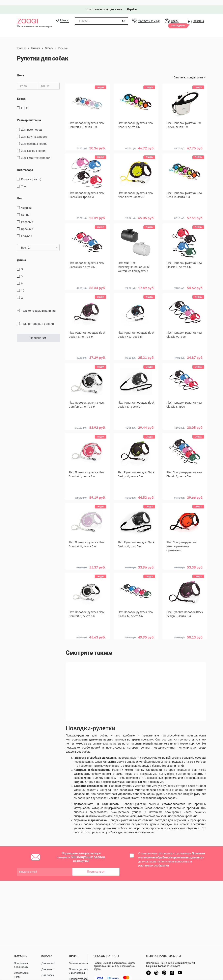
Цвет (20, 193)
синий (25, 210)
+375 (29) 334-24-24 (149, 16)
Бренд (21, 94)
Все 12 (39, 243)
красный (27, 224)
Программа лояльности (21, 965)
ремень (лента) (31, 174)
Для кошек (48, 963)
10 (23, 285)
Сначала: (180, 73)
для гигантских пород (36, 153)
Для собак (48, 975)
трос (24, 181)
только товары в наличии (38, 306)
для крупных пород (34, 132)
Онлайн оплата (78, 963)
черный (26, 203)
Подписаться (96, 864)
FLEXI (25, 103)
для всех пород (31, 125)
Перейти (132, 4)
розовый (27, 217)
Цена (20, 71)
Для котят (47, 969)
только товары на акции (37, 319)
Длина (21, 255)
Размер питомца (29, 115)
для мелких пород (33, 146)
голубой (27, 231)
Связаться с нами (21, 975)
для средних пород (34, 139)
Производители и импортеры (79, 971)
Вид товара (25, 165)
